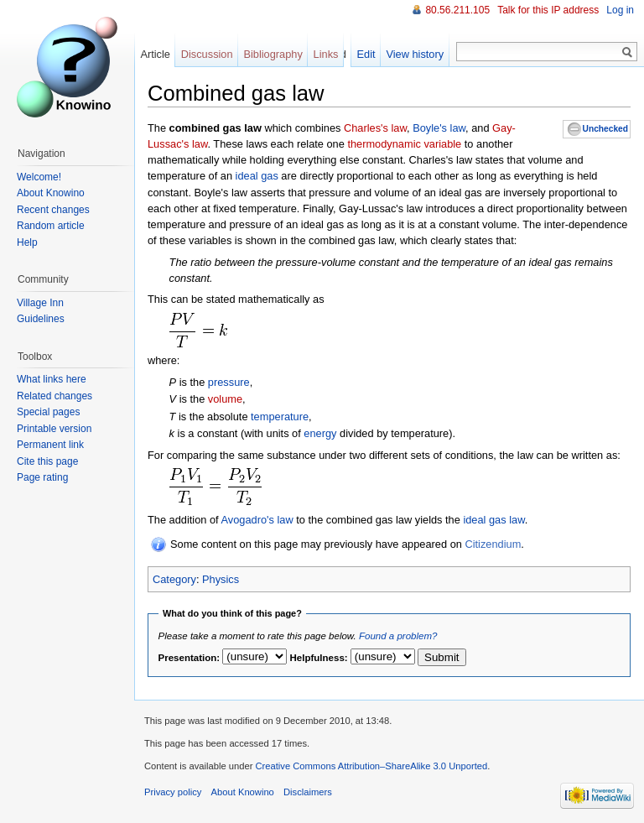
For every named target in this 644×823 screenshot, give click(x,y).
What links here (52, 379)
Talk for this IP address (548, 10)
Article (155, 54)
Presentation (188, 658)
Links (326, 54)
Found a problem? (398, 636)
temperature (280, 417)
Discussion (207, 54)
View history (415, 54)
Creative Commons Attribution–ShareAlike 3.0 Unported (371, 766)
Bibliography (273, 54)
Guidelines (41, 319)
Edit (366, 54)
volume (225, 399)
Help (27, 242)
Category (174, 579)
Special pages (48, 412)
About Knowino (51, 193)
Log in (620, 10)
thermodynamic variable (404, 144)
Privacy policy (173, 792)
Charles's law (375, 128)
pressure (229, 382)
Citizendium (493, 544)
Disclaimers (308, 792)
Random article (51, 226)
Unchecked (605, 129)
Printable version (54, 429)
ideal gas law (493, 520)
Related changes (55, 396)
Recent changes (53, 210)
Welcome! (39, 177)
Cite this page (47, 461)
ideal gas (257, 176)
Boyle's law (439, 128)
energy (320, 433)
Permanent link (50, 445)
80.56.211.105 (457, 10)
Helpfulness (317, 658)
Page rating (42, 477)
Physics (221, 579)
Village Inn (40, 303)
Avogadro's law (257, 520)
